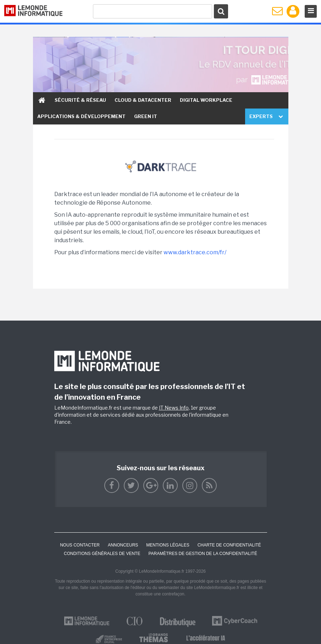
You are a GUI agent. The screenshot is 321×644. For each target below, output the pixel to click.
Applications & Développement (81, 116)
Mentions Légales (168, 545)
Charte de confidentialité (229, 545)
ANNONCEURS (123, 545)
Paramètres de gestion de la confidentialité (203, 554)
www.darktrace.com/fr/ (195, 252)
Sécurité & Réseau (80, 100)
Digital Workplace (206, 100)
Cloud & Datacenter (143, 100)
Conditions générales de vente (102, 554)
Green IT (146, 116)
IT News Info (174, 408)
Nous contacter (80, 545)
